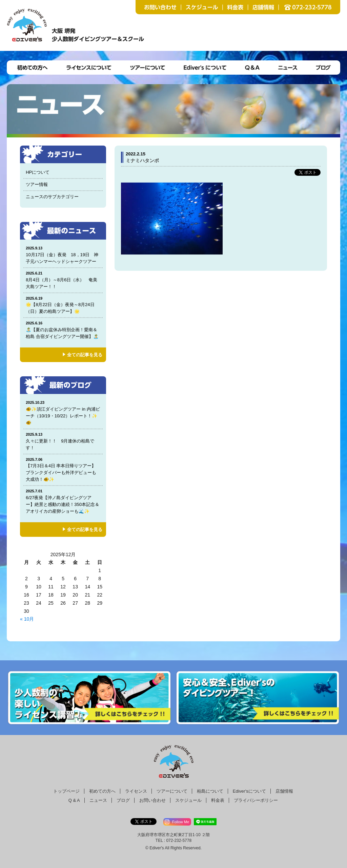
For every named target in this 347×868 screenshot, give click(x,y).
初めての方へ (102, 791)
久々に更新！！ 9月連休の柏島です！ (63, 441)
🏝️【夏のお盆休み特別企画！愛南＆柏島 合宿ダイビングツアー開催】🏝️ (63, 330)
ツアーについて (172, 791)
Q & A (74, 800)
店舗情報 (284, 791)
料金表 (218, 800)
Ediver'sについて (249, 791)
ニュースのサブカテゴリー (52, 197)
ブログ (123, 800)
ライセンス (136, 791)
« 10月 (27, 619)
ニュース (98, 800)
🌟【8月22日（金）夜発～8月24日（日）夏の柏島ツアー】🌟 (63, 305)
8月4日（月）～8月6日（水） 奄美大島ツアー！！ (63, 280)
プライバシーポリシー (256, 800)
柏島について (210, 791)
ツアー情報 (37, 184)
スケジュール (188, 800)
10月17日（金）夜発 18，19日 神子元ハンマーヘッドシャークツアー (63, 255)
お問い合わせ (152, 800)
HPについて (38, 172)
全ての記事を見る (85, 355)
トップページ (66, 791)
